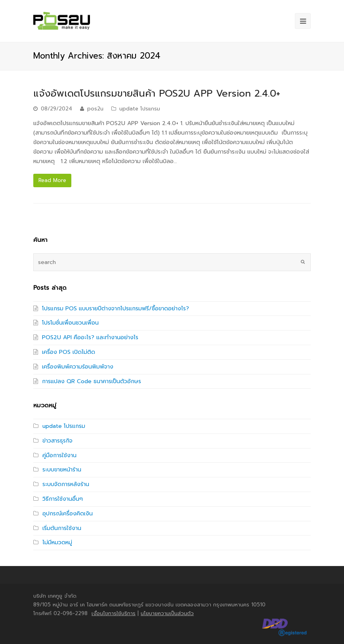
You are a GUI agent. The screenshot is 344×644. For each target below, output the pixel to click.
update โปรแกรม (140, 109)
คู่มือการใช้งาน (59, 455)
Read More (52, 180)
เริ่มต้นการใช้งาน (62, 528)
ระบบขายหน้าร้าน (62, 470)
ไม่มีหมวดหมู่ (57, 542)
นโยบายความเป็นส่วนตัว (167, 613)
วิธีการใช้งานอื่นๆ (63, 499)
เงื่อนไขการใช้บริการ (114, 613)
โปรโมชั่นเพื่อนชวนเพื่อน (70, 323)
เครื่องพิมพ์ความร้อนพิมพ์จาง (78, 367)
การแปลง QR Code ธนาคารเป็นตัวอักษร (92, 381)
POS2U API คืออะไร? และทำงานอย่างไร (90, 337)
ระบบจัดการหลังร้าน (66, 484)
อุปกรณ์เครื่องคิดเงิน (68, 514)
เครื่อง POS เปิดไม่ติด (69, 352)
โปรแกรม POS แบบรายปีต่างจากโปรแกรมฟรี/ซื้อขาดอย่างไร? (116, 309)
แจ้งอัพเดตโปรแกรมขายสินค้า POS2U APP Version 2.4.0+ (157, 93)
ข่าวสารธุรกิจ (57, 441)
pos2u (95, 109)
